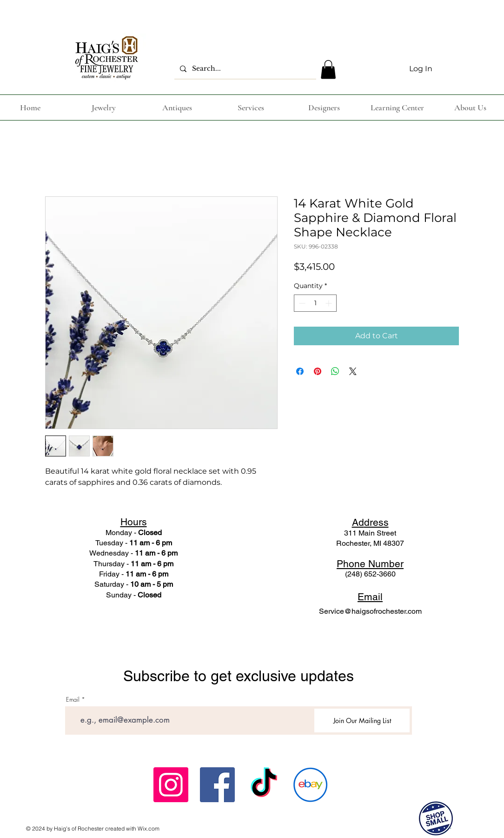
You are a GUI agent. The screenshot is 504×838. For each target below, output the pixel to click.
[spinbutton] (315, 303)
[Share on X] (353, 371)
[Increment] (329, 303)
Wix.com (149, 828)
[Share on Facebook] (300, 371)
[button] (328, 70)
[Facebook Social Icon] (217, 785)
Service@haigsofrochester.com (370, 611)
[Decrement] (301, 303)
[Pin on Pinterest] (318, 371)
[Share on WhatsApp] (335, 371)
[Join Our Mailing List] (362, 721)
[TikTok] (264, 785)
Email (73, 700)
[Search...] (244, 69)
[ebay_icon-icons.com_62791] (310, 785)
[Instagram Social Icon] (171, 785)
